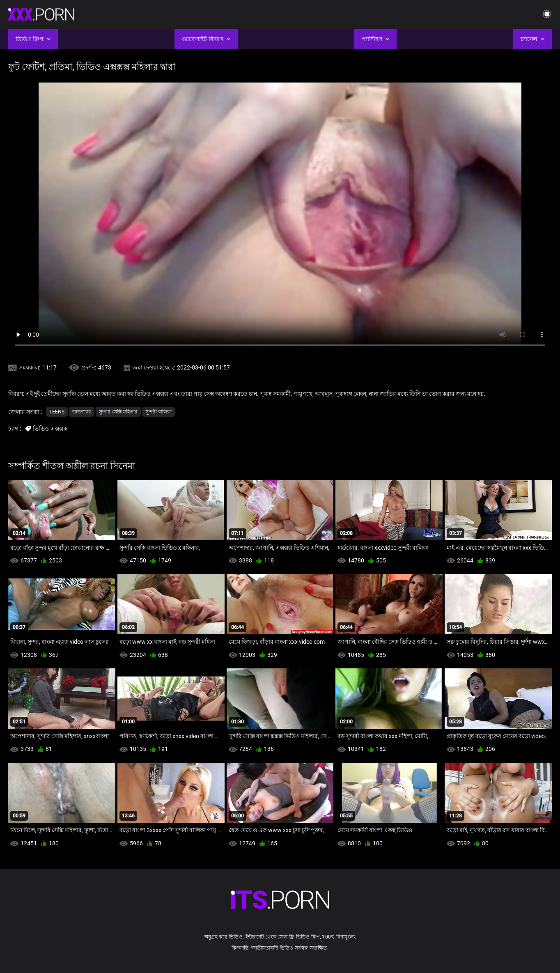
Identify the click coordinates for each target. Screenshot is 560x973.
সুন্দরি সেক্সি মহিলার (118, 412)
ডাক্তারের (82, 412)
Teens (57, 412)
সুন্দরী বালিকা (158, 412)
